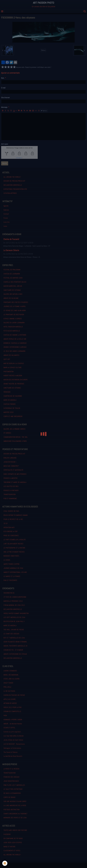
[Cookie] (5, 863)
